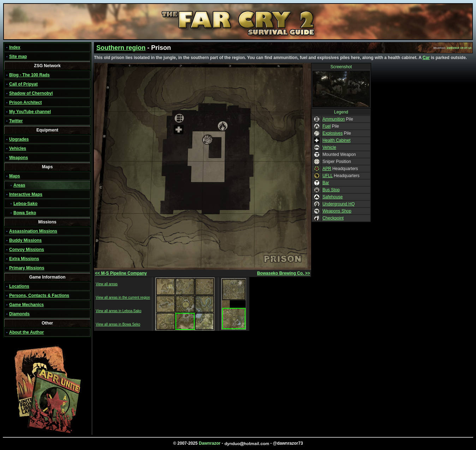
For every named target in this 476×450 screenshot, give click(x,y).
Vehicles (18, 148)
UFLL (328, 176)
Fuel (326, 126)
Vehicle (329, 147)
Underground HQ (338, 204)
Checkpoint (333, 218)
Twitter (16, 121)
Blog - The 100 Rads (29, 75)
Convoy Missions (27, 250)
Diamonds (19, 314)
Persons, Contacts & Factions (39, 296)
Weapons (19, 158)
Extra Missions (24, 259)
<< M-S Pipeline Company (121, 273)
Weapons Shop (337, 211)
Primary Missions (27, 268)
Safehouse (332, 197)
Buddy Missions (25, 240)
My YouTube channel (30, 112)
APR (327, 169)
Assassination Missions (33, 231)
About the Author (26, 332)
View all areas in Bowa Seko (118, 324)
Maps (15, 176)
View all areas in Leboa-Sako (118, 311)
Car (426, 58)
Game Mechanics (26, 305)
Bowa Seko (25, 213)
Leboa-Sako (25, 204)
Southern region (121, 48)
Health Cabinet (336, 140)
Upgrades (19, 139)
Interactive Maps (26, 194)
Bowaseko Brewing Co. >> (284, 273)
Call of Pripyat (23, 84)
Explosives (332, 133)
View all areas (107, 284)
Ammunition (334, 119)
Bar (326, 183)
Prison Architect (25, 103)
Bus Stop (331, 190)
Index (15, 47)
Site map (18, 57)
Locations (19, 286)
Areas (19, 185)
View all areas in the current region (123, 297)
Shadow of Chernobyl (31, 93)
